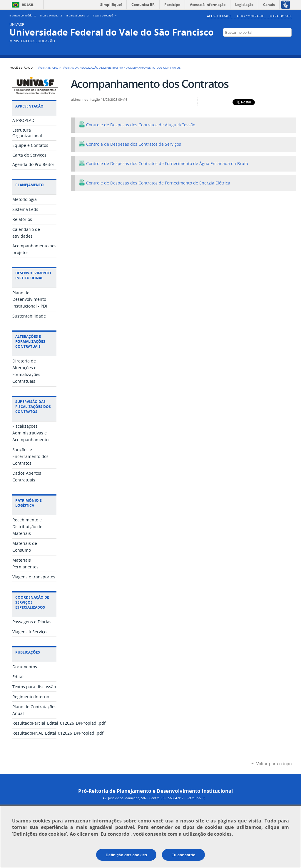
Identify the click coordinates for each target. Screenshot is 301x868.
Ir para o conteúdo (24, 15)
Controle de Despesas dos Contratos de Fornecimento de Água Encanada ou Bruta (163, 164)
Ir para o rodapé (105, 15)
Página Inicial (47, 68)
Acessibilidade (219, 16)
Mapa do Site (281, 16)
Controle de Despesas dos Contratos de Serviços (130, 144)
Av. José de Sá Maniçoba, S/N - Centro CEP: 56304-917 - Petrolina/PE (154, 798)
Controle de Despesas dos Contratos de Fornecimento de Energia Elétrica (154, 183)
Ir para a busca (79, 15)
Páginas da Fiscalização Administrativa (92, 68)
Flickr (288, 44)
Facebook (279, 44)
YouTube (270, 44)
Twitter (261, 44)
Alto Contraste (250, 16)
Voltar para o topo (274, 764)
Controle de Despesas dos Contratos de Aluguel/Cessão (137, 125)
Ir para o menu (52, 15)
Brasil (28, 5)
